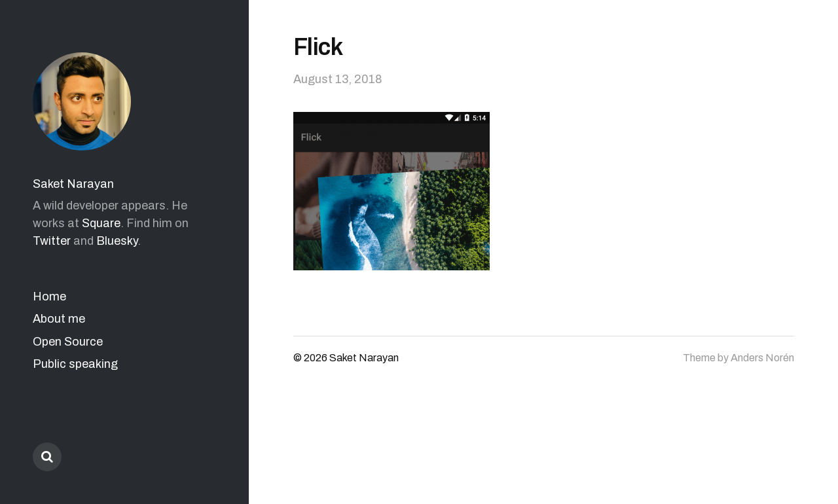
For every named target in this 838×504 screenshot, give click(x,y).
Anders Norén (762, 358)
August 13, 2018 (338, 79)
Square (101, 223)
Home (49, 297)
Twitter (52, 241)
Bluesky (117, 241)
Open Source (68, 342)
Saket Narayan (73, 184)
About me (59, 319)
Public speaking (75, 364)
